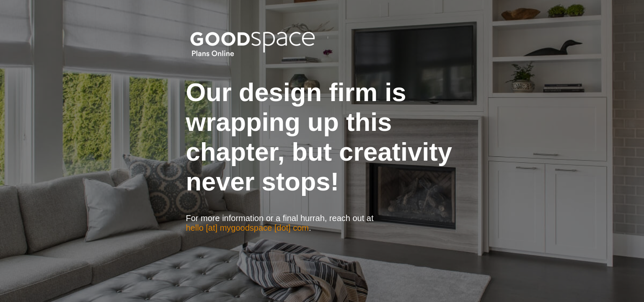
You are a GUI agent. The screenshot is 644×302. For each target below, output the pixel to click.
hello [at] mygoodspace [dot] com (248, 228)
